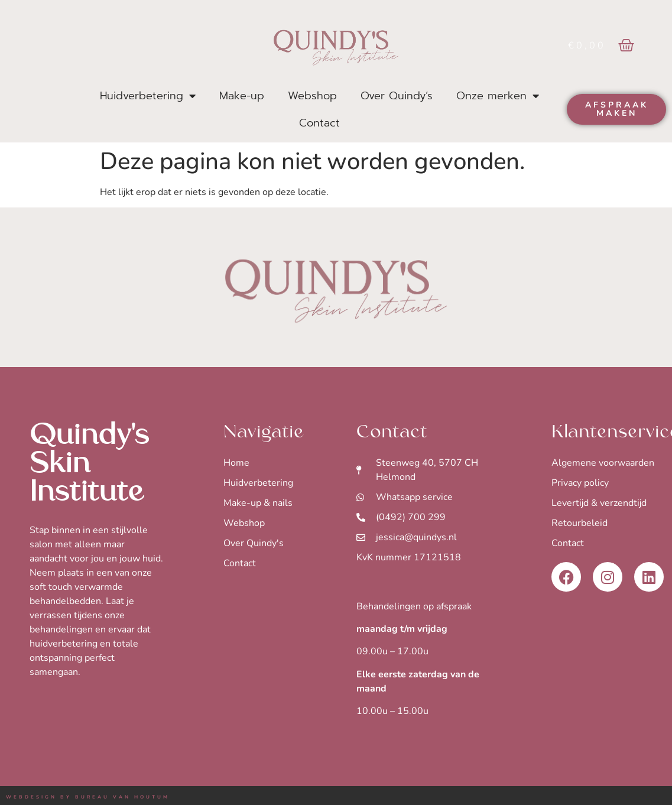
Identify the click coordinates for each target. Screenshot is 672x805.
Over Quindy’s (397, 96)
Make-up (242, 96)
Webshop (312, 96)
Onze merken (498, 96)
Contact (319, 123)
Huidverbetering (148, 96)
